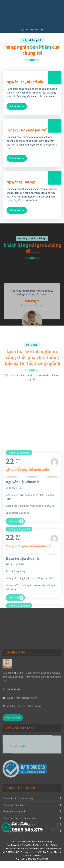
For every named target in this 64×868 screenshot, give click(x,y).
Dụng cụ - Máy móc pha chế (27, 143)
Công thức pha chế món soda (27, 606)
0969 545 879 (13, 733)
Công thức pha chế (19, 589)
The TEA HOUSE (17, 777)
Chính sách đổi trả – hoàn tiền (19, 847)
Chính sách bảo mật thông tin (19, 854)
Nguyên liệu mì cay (21, 195)
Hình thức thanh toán (14, 841)
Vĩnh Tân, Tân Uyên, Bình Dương (24, 750)
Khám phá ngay (17, 119)
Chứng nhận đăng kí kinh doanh (20, 860)
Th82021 (13, 597)
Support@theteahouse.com (22, 742)
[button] (22, 30)
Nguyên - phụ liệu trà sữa (25, 94)
